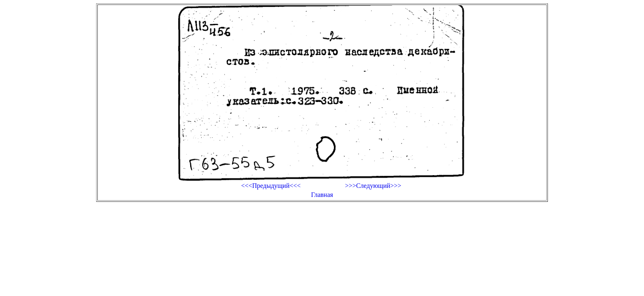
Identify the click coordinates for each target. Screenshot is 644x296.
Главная (322, 195)
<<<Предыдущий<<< (271, 186)
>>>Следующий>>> (373, 186)
